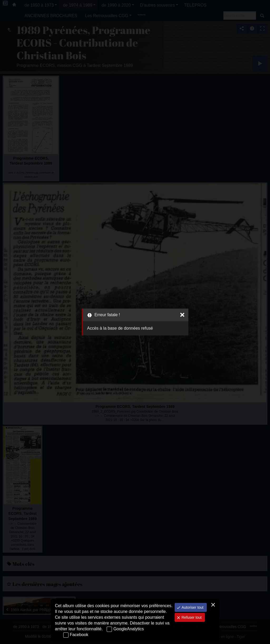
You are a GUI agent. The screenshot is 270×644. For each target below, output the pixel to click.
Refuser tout (191, 617)
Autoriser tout (192, 607)
